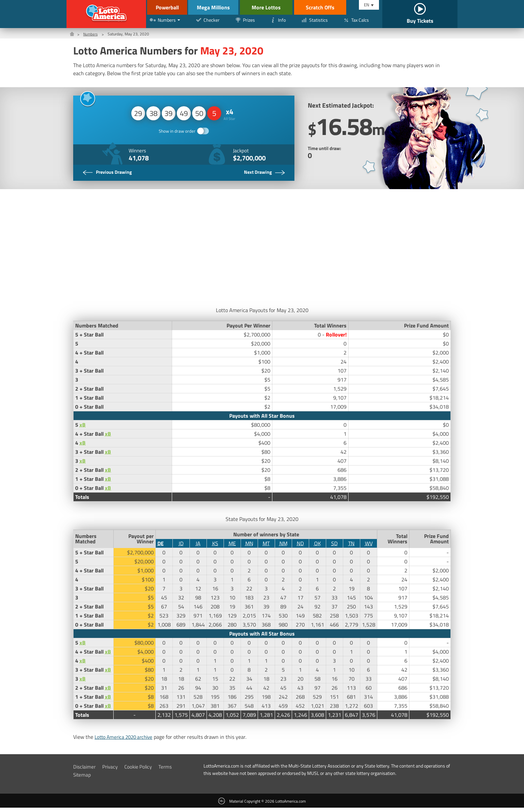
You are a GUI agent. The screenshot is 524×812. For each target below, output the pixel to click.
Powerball (166, 7)
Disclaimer (85, 771)
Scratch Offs (329, 7)
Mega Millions (219, 7)
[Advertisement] (262, 250)
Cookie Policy (142, 771)
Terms (170, 771)
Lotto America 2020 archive (126, 741)
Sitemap (83, 779)
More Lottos (275, 7)
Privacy (112, 771)
